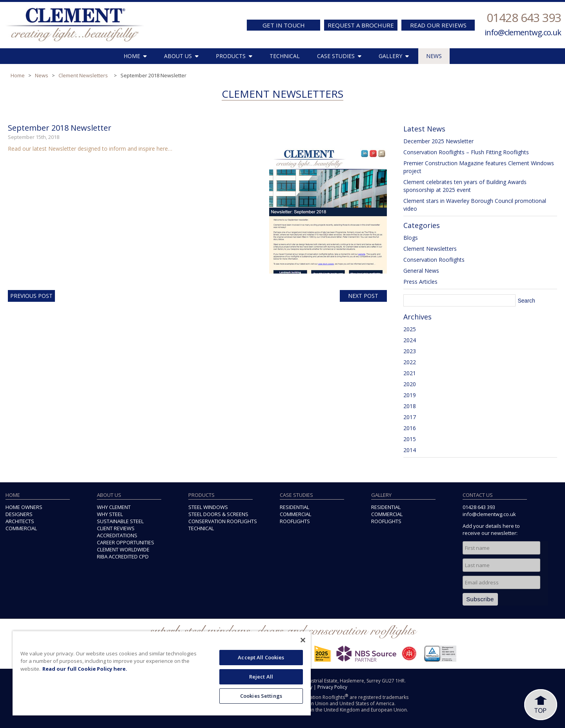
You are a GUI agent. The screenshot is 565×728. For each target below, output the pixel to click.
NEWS (434, 56)
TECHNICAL (285, 56)
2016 (410, 428)
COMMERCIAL (21, 528)
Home (18, 75)
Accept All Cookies (261, 657)
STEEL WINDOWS (208, 507)
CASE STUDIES (339, 56)
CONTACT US (478, 495)
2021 (410, 373)
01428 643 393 (524, 17)
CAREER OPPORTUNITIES (126, 542)
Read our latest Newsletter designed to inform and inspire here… (90, 149)
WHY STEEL (110, 514)
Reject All (261, 677)
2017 (410, 417)
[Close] (303, 640)
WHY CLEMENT (114, 507)
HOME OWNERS (24, 507)
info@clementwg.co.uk (523, 32)
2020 (410, 384)
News (42, 75)
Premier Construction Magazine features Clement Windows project (479, 167)
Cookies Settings (261, 696)
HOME (135, 56)
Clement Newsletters (83, 75)
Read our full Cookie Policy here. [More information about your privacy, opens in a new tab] (85, 669)
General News (421, 271)
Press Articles (420, 282)
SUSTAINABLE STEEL (120, 521)
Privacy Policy (332, 687)
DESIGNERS (19, 514)
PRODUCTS (234, 56)
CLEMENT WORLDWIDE (123, 549)
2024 (410, 340)
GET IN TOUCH (284, 25)
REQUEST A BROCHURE (361, 25)
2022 (410, 362)
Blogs (411, 238)
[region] (162, 673)
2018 (410, 406)
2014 (410, 450)
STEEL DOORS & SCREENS (218, 514)
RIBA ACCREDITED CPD (123, 556)
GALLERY (394, 56)
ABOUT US (181, 56)
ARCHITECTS (20, 521)
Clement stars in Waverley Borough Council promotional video (475, 205)
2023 (410, 351)
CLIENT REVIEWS (116, 528)
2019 (410, 395)
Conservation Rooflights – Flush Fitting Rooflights (466, 152)
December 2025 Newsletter (438, 141)
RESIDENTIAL (294, 507)
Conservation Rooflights (434, 260)
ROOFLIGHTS (295, 521)
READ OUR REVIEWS (438, 25)
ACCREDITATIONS (117, 535)
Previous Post (31, 296)
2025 (410, 329)
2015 (410, 439)
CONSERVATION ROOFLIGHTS (223, 521)
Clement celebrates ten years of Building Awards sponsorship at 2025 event (465, 186)
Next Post (363, 296)
